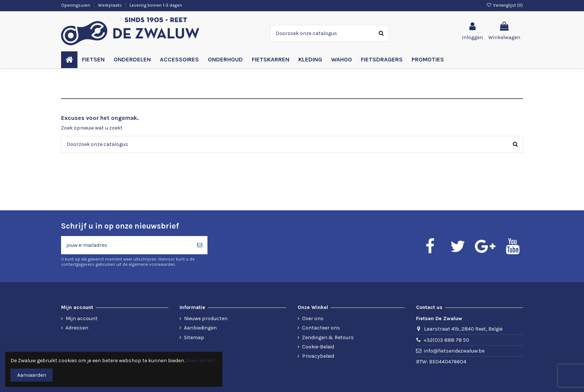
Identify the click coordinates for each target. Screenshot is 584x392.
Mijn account (82, 318)
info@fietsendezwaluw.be (454, 351)
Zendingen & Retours (328, 337)
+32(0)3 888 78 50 (447, 340)
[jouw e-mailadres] (126, 245)
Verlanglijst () (505, 5)
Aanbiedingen (200, 328)
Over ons (313, 318)
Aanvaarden (32, 375)
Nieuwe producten (206, 318)
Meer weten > (201, 361)
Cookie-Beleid (318, 347)
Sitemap (194, 337)
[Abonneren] (200, 245)
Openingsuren (76, 5)
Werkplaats (110, 5)
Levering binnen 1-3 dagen (156, 5)
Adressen (77, 328)
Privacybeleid (318, 356)
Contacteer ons (321, 328)
